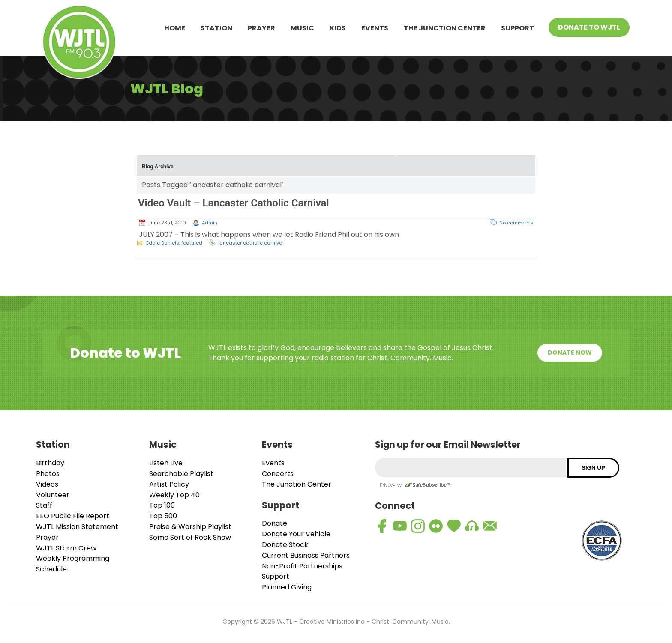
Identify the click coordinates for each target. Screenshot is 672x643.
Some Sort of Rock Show (190, 537)
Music (302, 28)
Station (216, 28)
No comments (516, 223)
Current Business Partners (306, 555)
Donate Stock (285, 545)
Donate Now (570, 353)
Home (175, 28)
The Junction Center (445, 28)
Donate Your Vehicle (296, 534)
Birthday (50, 463)
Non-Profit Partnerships (302, 566)
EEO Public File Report (73, 516)
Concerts (278, 474)
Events (375, 28)
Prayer (261, 28)
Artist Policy (169, 484)
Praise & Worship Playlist (190, 527)
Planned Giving (287, 587)
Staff (44, 505)
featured (192, 243)
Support (517, 28)
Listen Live (166, 463)
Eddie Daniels (163, 243)
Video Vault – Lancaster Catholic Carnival (234, 203)
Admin (210, 223)
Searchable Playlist (181, 474)
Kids (338, 28)
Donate (274, 523)
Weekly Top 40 (174, 495)
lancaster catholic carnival (251, 243)
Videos (47, 484)
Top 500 (163, 516)
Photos (48, 474)
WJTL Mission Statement (77, 527)
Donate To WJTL (589, 27)
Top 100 (162, 505)
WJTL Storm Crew (66, 548)
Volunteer (53, 495)
